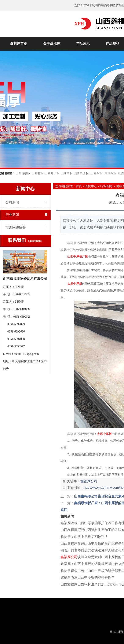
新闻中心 (91, 186)
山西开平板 (52, 173)
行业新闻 (12, 215)
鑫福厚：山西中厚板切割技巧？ (84, 537)
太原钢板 (110, 173)
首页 (79, 186)
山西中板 (67, 173)
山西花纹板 (23, 173)
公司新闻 (12, 202)
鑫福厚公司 (89, 481)
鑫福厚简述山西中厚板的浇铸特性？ (88, 577)
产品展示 (83, 44)
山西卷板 (37, 173)
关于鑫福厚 (52, 44)
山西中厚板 (81, 173)
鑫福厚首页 (19, 44)
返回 (64, 510)
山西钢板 (96, 173)
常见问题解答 (16, 227)
